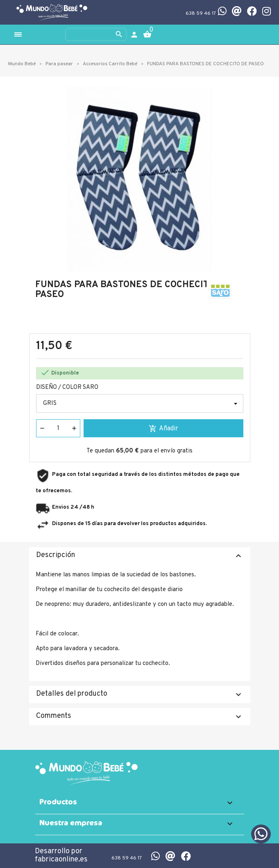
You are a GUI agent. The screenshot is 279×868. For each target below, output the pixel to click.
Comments (140, 716)
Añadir (163, 429)
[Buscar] (96, 34)
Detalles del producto (140, 694)
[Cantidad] (58, 428)
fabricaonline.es (61, 860)
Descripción (140, 556)
